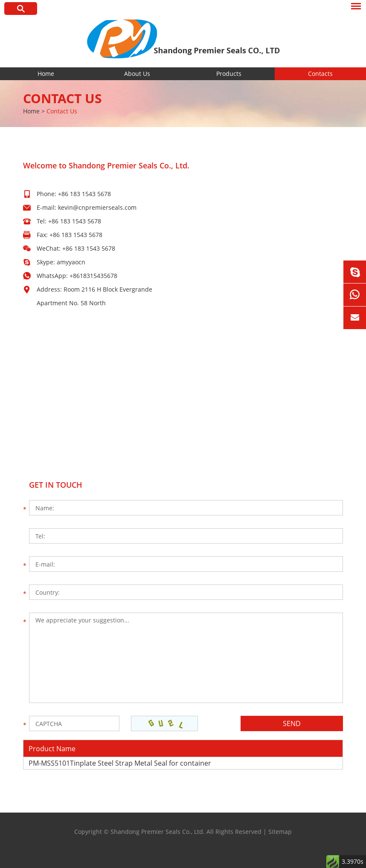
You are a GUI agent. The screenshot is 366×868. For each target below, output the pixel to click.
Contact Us (62, 98)
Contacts (320, 74)
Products (229, 74)
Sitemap (280, 832)
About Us (137, 74)
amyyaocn (71, 262)
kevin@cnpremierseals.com (97, 207)
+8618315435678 (93, 276)
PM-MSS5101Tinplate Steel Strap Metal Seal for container (120, 763)
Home (46, 74)
